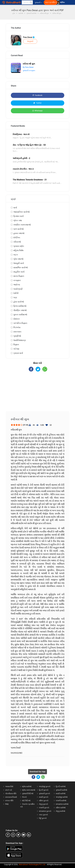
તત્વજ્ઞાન (17, 280)
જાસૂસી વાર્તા (19, 263)
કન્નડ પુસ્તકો (43, 815)
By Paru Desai (28, 67)
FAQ (7, 804)
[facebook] (8, 835)
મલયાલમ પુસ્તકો (45, 811)
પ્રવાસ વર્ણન (19, 246)
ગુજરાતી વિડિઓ (28, 793)
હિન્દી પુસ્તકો (44, 790)
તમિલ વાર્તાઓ (61, 808)
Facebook (37, 95)
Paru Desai (29, 37)
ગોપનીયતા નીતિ (11, 793)
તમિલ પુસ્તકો (44, 801)
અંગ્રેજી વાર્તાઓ (62, 797)
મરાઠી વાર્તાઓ (61, 793)
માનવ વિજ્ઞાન (19, 276)
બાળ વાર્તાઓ (18, 229)
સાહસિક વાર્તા (19, 272)
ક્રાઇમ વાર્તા (18, 353)
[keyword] (27, 2)
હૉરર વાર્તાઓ (19, 302)
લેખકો (24, 797)
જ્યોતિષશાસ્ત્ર (20, 340)
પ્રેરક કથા (18, 220)
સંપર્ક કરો (9, 790)
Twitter (37, 103)
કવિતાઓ (17, 242)
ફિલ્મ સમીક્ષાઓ (20, 306)
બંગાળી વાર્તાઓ (61, 801)
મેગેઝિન (17, 238)
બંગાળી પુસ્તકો (44, 808)
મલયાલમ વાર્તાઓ (62, 804)
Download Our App (37, 772)
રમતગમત (17, 332)
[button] (31, 2)
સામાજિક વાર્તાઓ (21, 267)
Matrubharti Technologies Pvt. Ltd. (32, 864)
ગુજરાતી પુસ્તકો (44, 793)
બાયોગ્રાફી (18, 289)
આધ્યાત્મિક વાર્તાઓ (21, 212)
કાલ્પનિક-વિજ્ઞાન (20, 323)
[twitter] (18, 835)
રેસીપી (16, 293)
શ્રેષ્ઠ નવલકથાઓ (29, 790)
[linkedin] (29, 835)
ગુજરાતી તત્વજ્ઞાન (29, 70)
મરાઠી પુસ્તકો (44, 797)
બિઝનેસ (17, 327)
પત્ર (15, 297)
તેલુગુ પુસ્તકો (43, 804)
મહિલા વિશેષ (18, 250)
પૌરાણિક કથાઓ (20, 310)
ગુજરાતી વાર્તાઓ (61, 790)
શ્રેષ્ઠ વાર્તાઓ (27, 786)
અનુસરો (30, 41)
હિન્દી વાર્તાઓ (61, 786)
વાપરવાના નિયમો (11, 797)
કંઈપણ (16, 349)
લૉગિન (62, 2)
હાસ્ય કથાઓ (19, 233)
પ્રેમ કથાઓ (18, 259)
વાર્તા (15, 208)
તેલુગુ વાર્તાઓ (60, 811)
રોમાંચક (17, 319)
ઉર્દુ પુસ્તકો (43, 818)
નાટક (16, 255)
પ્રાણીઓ (17, 336)
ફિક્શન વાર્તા (18, 216)
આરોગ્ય (17, 285)
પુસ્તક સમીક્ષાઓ (20, 315)
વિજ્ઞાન (16, 345)
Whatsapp (37, 111)
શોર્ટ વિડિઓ (26, 801)
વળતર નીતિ (9, 801)
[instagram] (13, 835)
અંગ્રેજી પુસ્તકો (45, 786)
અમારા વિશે (9, 786)
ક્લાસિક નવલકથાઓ (22, 225)
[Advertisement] (38, 394)
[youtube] (24, 835)
